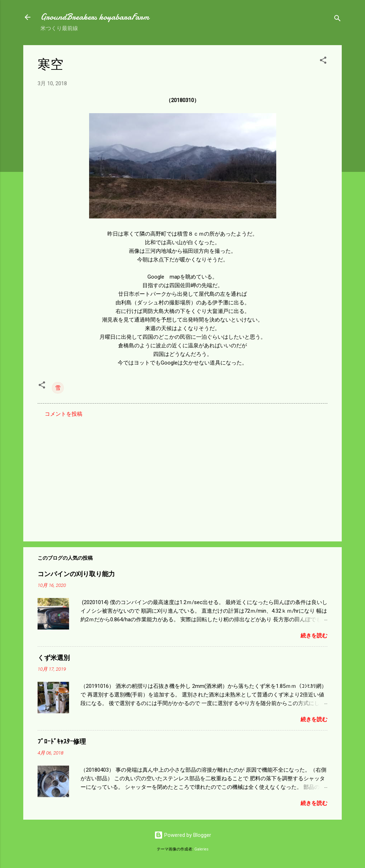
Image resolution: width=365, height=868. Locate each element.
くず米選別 (54, 658)
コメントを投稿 (64, 414)
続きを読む (314, 636)
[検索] (337, 20)
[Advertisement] (182, 475)
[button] (323, 61)
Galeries (201, 849)
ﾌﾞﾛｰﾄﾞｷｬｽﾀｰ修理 (62, 742)
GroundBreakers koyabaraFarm (95, 17)
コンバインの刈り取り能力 (76, 574)
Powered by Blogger (183, 835)
